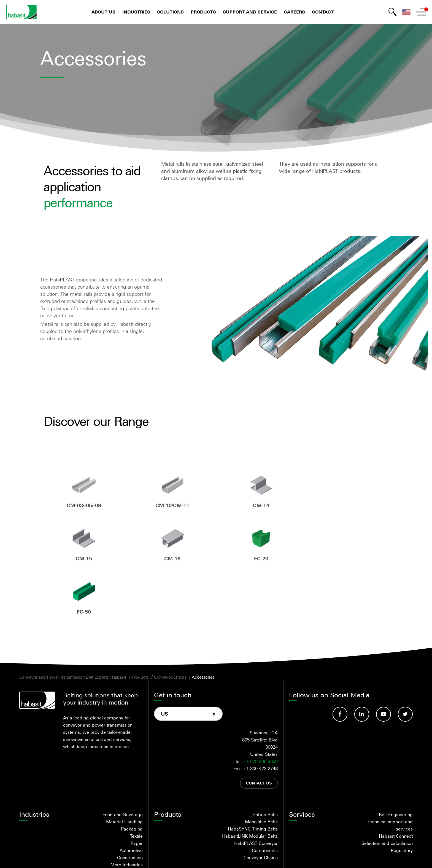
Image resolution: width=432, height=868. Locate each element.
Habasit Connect (396, 783)
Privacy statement (230, 856)
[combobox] (188, 661)
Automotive (131, 798)
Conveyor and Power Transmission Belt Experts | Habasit (73, 624)
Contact (323, 12)
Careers (294, 12)
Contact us (259, 730)
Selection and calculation (387, 791)
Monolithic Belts (261, 769)
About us (103, 12)
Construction (130, 805)
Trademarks (318, 856)
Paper (137, 791)
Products (203, 12)
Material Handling (124, 769)
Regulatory (402, 798)
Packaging (132, 776)
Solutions (170, 12)
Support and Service (250, 12)
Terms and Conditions (178, 856)
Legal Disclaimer (277, 856)
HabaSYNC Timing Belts (253, 776)
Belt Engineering (396, 762)
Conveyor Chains (170, 624)
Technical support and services (390, 773)
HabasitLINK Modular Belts (250, 783)
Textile (136, 783)
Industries (136, 12)
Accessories (203, 624)
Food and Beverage (123, 762)
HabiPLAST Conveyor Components (256, 794)
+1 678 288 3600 (260, 709)
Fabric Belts (265, 762)
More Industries (127, 812)
